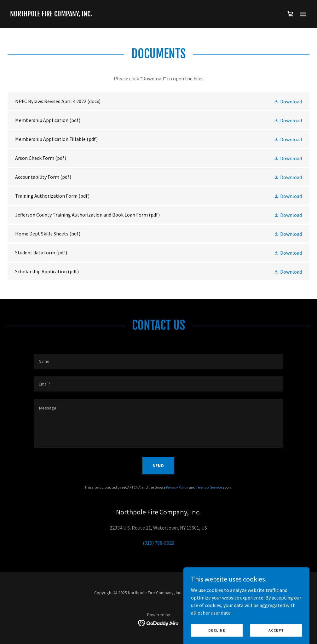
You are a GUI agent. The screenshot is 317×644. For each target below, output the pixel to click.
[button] (303, 14)
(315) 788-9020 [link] (158, 543)
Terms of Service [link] (209, 487)
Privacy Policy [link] (177, 487)
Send (158, 466)
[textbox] (158, 361)
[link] (51, 15)
